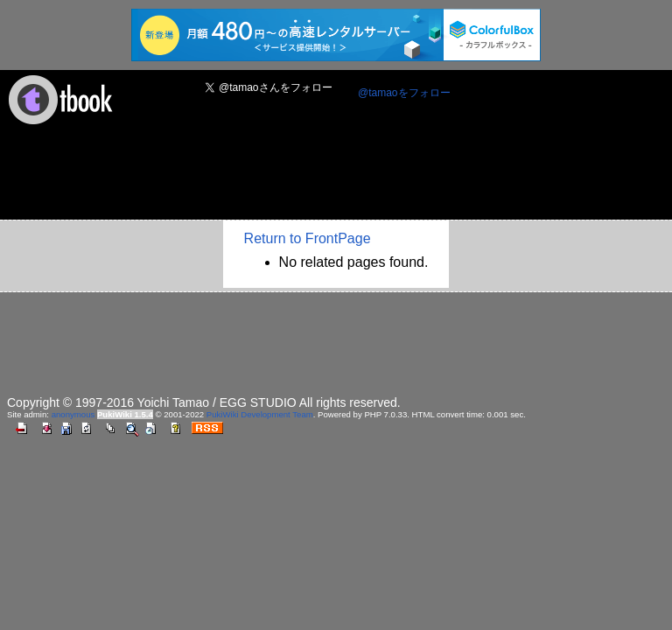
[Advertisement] (325, 178)
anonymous (73, 414)
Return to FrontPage (308, 238)
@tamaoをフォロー (404, 93)
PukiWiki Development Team (260, 414)
